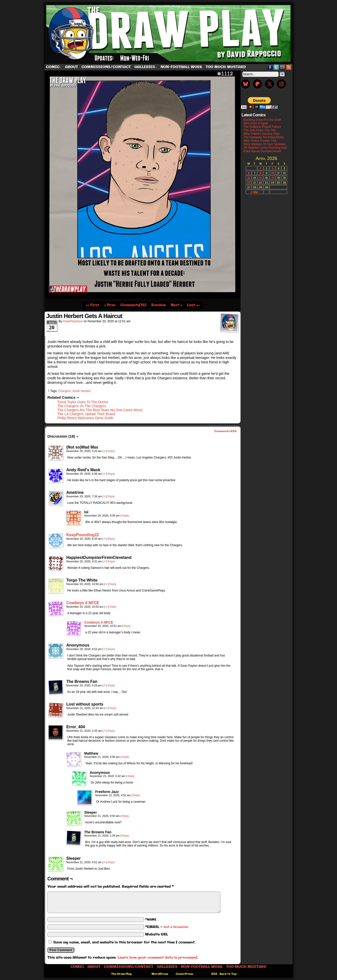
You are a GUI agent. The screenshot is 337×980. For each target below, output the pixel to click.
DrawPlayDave (73, 321)
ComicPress (184, 974)
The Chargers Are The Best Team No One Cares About (100, 410)
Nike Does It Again (256, 123)
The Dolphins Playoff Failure (262, 127)
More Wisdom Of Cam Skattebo (265, 144)
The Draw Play (169, 33)
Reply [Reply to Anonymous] (111, 649)
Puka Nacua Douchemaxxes (262, 151)
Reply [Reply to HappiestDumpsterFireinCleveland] (111, 561)
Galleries (146, 67)
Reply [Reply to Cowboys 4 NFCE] (113, 607)
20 (249, 182)
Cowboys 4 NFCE (83, 603)
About (72, 67)
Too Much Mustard (226, 67)
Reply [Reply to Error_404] (111, 731)
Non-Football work (181, 67)
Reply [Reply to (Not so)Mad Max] (111, 451)
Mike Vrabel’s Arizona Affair (262, 134)
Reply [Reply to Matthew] (125, 757)
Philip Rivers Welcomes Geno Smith (85, 418)
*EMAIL (167, 927)
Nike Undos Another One (260, 141)
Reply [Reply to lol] (125, 516)
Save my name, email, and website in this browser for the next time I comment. (125, 942)
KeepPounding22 (83, 535)
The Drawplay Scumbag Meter (264, 137)
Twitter (276, 67)
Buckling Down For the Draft (262, 120)
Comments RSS (225, 431)
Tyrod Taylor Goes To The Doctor (83, 402)
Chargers (64, 391)
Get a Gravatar (176, 927)
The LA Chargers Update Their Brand (86, 414)
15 (260, 178)
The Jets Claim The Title (260, 130)
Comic (54, 67)
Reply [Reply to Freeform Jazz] (136, 795)
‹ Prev (110, 305)
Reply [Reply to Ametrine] (111, 496)
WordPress (160, 974)
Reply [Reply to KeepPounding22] (111, 539)
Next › (176, 305)
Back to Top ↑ (229, 974)
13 (249, 178)
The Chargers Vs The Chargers (82, 406)
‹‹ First (92, 305)
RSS (289, 67)
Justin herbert (81, 391)
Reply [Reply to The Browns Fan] (111, 685)
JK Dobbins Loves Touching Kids (265, 148)
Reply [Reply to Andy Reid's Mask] (111, 474)
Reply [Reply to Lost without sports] (113, 708)
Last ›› (193, 305)
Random (159, 305)
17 (273, 178)
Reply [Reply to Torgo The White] (113, 584)
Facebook (270, 67)
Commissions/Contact (106, 67)
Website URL (157, 934)
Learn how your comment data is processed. (158, 958)
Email (283, 67)
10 (273, 173)
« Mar (254, 192)
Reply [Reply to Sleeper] (125, 816)
